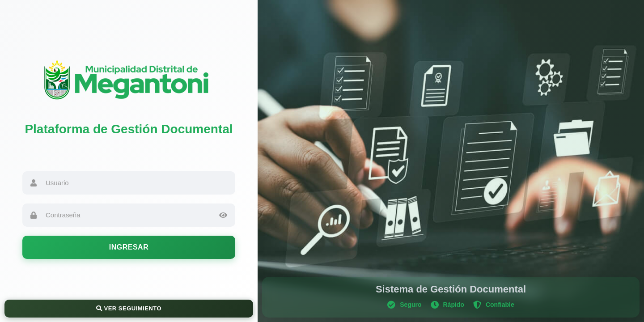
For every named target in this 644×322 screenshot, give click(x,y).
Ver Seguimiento (129, 308)
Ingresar (129, 247)
